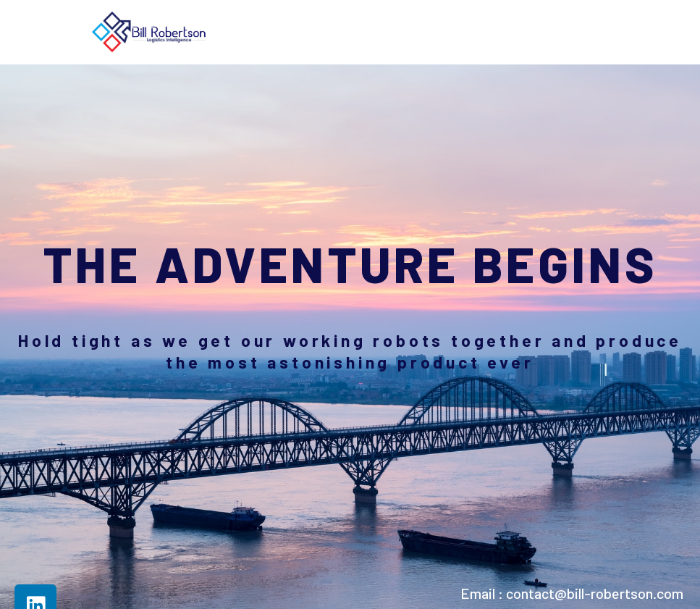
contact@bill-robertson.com (595, 593)
